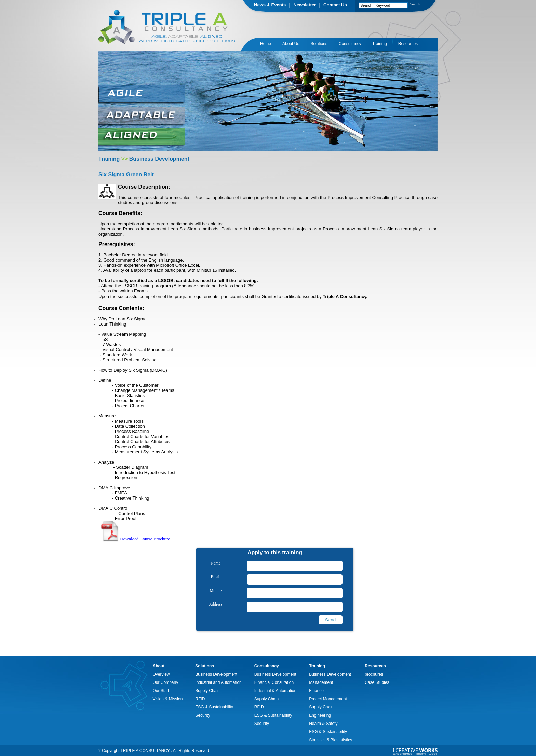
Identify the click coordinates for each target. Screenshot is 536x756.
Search (415, 4)
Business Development (216, 674)
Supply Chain (207, 691)
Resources (408, 44)
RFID (200, 699)
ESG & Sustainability (214, 707)
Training (380, 44)
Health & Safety (323, 724)
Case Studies (377, 682)
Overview (161, 674)
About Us (291, 44)
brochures (374, 674)
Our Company (166, 682)
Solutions (319, 44)
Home (266, 44)
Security (203, 715)
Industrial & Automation (275, 691)
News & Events (270, 5)
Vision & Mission (168, 699)
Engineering (320, 715)
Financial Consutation (274, 682)
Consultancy (350, 44)
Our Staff (161, 691)
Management (321, 682)
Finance (316, 691)
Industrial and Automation (218, 682)
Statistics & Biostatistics (331, 740)
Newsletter (305, 5)
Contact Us (335, 5)
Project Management (328, 699)
